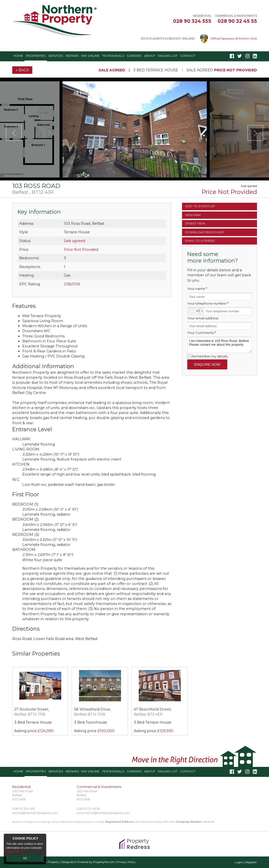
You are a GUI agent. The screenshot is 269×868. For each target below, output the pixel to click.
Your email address (203, 318)
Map (193, 215)
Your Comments (201, 333)
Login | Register (246, 862)
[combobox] (196, 311)
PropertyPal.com (104, 862)
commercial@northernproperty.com (103, 813)
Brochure (204, 232)
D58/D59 (72, 284)
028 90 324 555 (192, 21)
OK (25, 858)
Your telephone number (208, 303)
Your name (197, 289)
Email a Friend (200, 241)
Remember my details (210, 356)
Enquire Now (207, 364)
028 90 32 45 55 (237, 21)
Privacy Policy (126, 862)
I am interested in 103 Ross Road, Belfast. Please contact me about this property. (219, 345)
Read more (13, 851)
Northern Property (47, 862)
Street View (195, 223)
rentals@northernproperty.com (35, 813)
